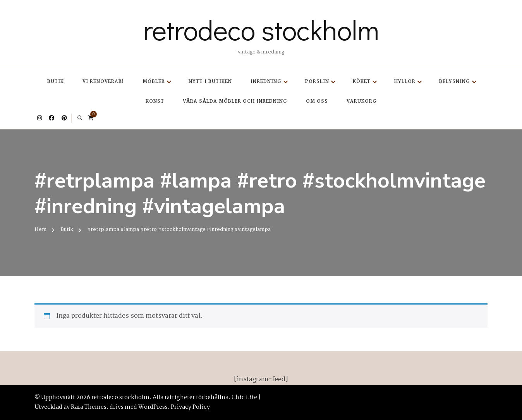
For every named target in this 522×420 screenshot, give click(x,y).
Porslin (317, 82)
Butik (56, 82)
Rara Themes (89, 407)
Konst (155, 101)
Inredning (266, 82)
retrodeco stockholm (261, 29)
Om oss (317, 101)
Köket (362, 82)
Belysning (455, 82)
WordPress (153, 407)
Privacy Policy (190, 407)
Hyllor (405, 82)
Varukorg (362, 101)
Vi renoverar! (103, 82)
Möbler (154, 82)
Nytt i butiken (210, 82)
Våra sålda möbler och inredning (235, 101)
